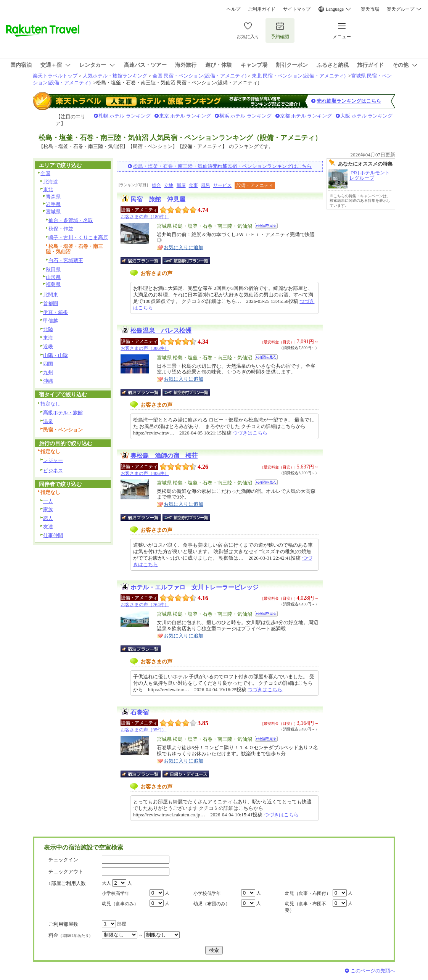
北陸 (48, 329)
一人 (48, 501)
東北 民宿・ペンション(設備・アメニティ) (299, 76)
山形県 (53, 277)
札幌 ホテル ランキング (125, 116)
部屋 (181, 185)
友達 (48, 527)
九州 (48, 373)
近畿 (48, 347)
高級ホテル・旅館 (63, 413)
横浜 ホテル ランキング (245, 116)
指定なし (50, 404)
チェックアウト (66, 871)
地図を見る (266, 226)
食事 (193, 185)
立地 (169, 185)
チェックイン (63, 860)
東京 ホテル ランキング (185, 116)
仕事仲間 (53, 535)
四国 (48, 364)
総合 (156, 185)
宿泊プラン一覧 (144, 261)
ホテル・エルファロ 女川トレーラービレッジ (195, 587)
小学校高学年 (116, 893)
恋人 (48, 518)
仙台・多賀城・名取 (71, 220)
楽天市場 (370, 9)
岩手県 (53, 204)
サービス (222, 185)
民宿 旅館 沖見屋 (158, 199)
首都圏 (51, 303)
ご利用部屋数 (63, 924)
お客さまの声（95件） (143, 730)
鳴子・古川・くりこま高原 (78, 237)
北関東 (51, 295)
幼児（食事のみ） (120, 904)
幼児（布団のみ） (212, 904)
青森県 (53, 197)
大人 (106, 883)
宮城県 (53, 212)
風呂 (206, 185)
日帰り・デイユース (186, 774)
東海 (48, 338)
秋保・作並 (61, 229)
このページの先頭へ (373, 971)
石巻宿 (140, 712)
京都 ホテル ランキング (306, 116)
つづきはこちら (250, 433)
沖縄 (48, 381)
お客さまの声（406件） (145, 473)
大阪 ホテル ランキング (366, 116)
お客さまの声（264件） (145, 605)
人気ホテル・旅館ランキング (115, 76)
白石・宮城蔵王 (66, 260)
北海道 (51, 182)
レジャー (53, 460)
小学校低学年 (207, 893)
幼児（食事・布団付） (308, 893)
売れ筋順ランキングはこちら (349, 101)
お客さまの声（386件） (145, 348)
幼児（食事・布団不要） (306, 907)
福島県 (53, 284)
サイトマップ (297, 9)
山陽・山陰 (56, 355)
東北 (48, 189)
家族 (48, 509)
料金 (71, 935)
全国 (45, 173)
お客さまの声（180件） (145, 217)
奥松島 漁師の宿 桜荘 (164, 456)
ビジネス (53, 471)
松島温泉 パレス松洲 (161, 331)
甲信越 (51, 321)
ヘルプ (233, 9)
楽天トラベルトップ (55, 76)
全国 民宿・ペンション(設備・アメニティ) (200, 76)
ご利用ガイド (262, 9)
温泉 (48, 421)
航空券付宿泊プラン (186, 261)
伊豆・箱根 (56, 312)
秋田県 (53, 270)
